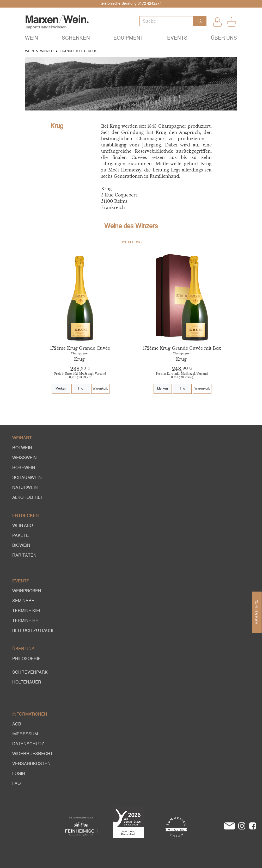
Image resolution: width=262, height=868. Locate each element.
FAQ (16, 784)
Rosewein (24, 468)
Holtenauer (27, 682)
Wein (32, 38)
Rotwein (22, 448)
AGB (17, 724)
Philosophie (26, 659)
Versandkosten (31, 764)
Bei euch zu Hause (34, 631)
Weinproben (27, 591)
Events (177, 38)
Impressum (25, 734)
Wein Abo (23, 526)
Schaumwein (27, 478)
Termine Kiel (27, 611)
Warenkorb (100, 389)
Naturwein (25, 488)
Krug (79, 359)
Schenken (76, 38)
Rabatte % (257, 612)
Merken (61, 389)
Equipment (128, 38)
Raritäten (24, 556)
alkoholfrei (27, 498)
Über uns (224, 38)
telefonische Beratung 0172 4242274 (131, 4)
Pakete (21, 536)
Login (19, 774)
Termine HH (25, 621)
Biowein (21, 546)
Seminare (23, 601)
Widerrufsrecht (33, 754)
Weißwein (25, 458)
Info (81, 389)
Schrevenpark (30, 673)
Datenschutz (28, 744)
